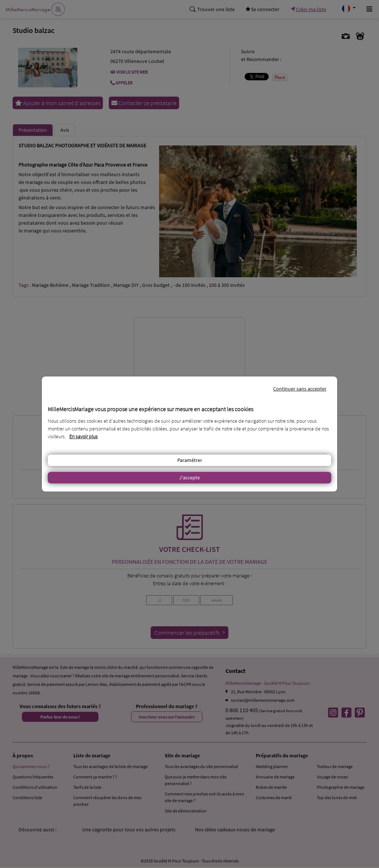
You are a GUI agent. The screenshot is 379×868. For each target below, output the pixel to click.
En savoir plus (83, 436)
